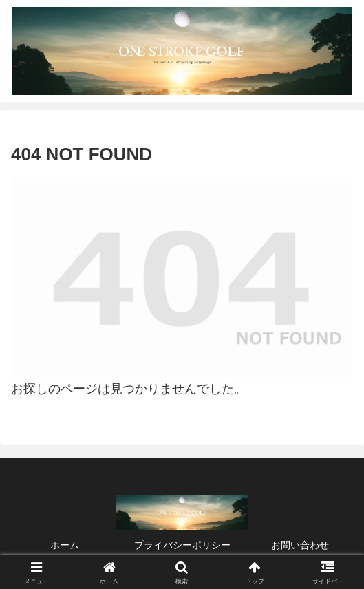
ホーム (65, 545)
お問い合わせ (300, 545)
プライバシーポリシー (182, 545)
